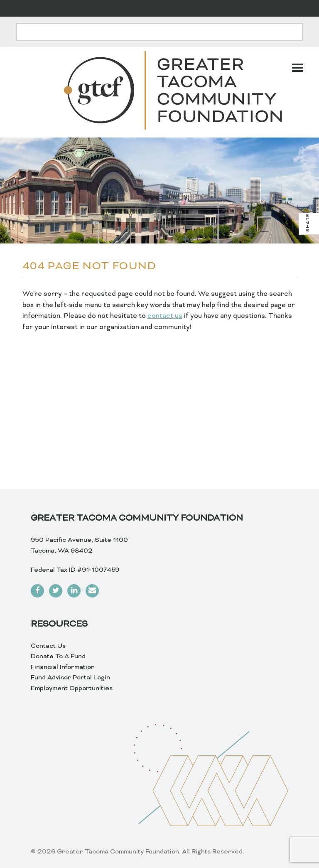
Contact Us (48, 646)
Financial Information (63, 667)
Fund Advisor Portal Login (70, 678)
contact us (165, 316)
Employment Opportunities (72, 688)
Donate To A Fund (58, 657)
